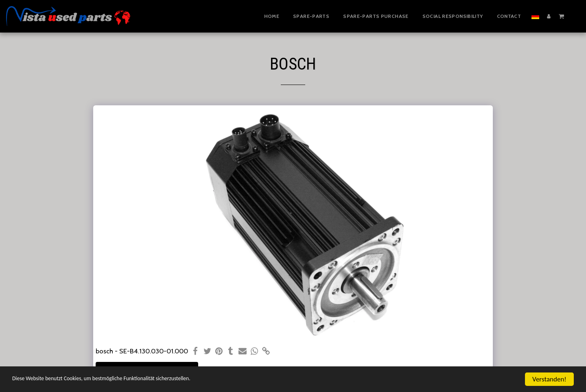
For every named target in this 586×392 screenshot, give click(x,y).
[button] (561, 16)
